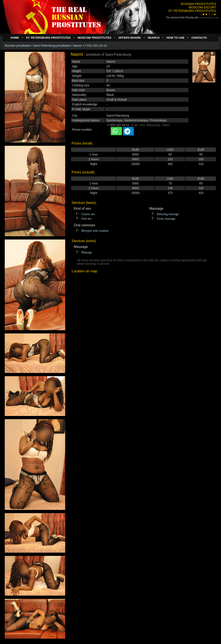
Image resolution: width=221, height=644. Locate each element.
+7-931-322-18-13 (118, 125)
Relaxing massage (168, 214)
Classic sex (88, 214)
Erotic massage (166, 219)
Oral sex (86, 219)
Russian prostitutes (18, 46)
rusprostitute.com (209, 17)
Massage (87, 252)
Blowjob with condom (95, 231)
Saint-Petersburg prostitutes (52, 46)
